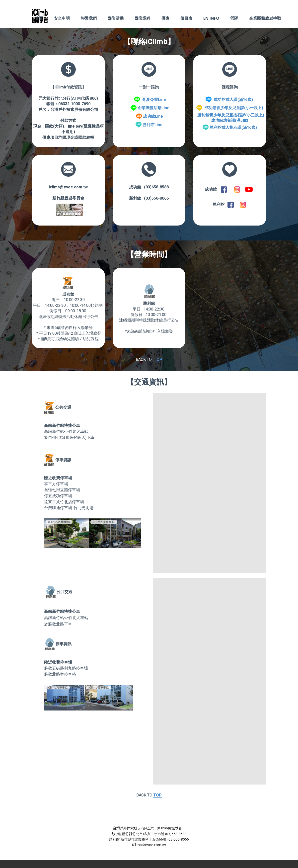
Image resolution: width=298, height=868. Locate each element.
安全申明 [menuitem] (62, 18)
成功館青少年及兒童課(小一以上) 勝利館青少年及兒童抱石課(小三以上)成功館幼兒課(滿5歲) (230, 114)
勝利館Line (152, 125)
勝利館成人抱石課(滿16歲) (233, 127)
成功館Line (153, 116)
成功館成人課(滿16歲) (233, 100)
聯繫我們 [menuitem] (89, 18)
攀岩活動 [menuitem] (116, 18)
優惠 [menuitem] (165, 18)
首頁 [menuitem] (39, 18)
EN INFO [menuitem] (211, 18)
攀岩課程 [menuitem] (143, 18)
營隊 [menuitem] (234, 18)
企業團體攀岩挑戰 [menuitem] (265, 18)
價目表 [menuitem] (186, 18)
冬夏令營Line (154, 100)
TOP (158, 359)
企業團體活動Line (153, 108)
